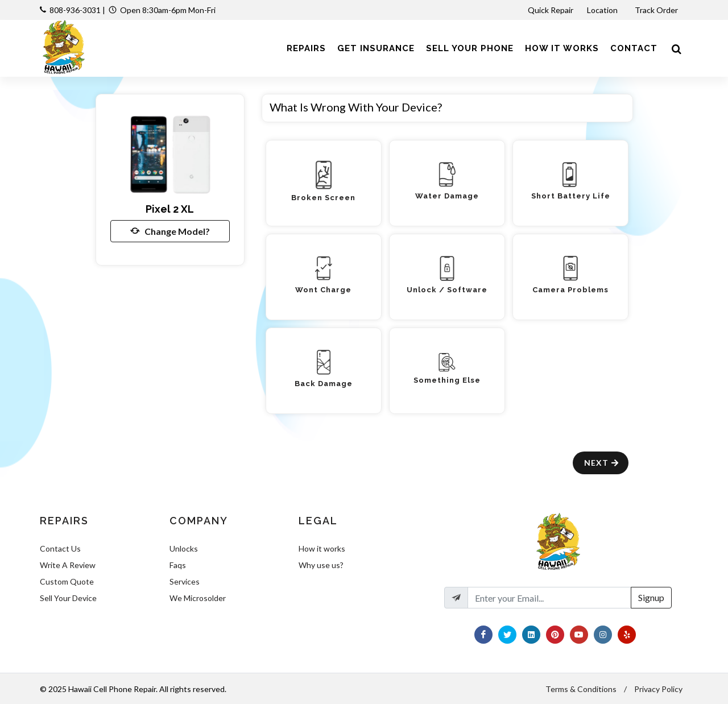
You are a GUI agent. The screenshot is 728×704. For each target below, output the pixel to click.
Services (185, 581)
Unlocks (184, 548)
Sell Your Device (68, 598)
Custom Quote (67, 581)
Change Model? (170, 231)
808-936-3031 (75, 10)
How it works (322, 548)
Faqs (178, 565)
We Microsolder (198, 598)
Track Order (657, 10)
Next (602, 463)
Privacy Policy (658, 689)
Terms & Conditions (581, 689)
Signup (651, 597)
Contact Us (60, 548)
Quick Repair (551, 10)
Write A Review (68, 565)
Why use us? (321, 565)
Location (603, 10)
